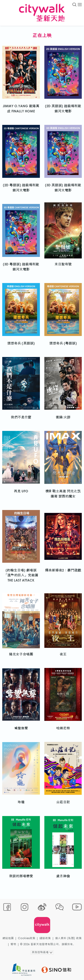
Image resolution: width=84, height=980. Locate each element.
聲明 (13, 944)
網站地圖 (8, 938)
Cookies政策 (27, 938)
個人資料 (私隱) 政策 (68, 938)
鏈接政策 (45, 938)
